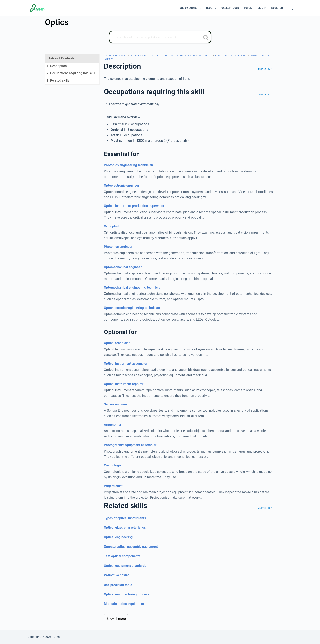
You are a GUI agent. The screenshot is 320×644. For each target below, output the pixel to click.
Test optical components (122, 556)
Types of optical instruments (125, 518)
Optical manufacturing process (126, 594)
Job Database (191, 8)
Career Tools (230, 8)
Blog (212, 8)
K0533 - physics (260, 55)
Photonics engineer (118, 247)
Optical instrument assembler (126, 364)
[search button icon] (206, 38)
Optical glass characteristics (125, 527)
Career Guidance (114, 55)
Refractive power (116, 575)
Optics (109, 59)
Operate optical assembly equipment (131, 547)
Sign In (262, 8)
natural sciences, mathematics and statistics (180, 55)
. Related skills (58, 81)
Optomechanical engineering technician (133, 287)
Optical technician (117, 343)
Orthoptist (111, 226)
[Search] (291, 8)
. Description (57, 66)
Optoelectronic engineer (121, 185)
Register (277, 8)
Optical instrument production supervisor (134, 206)
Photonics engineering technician (128, 165)
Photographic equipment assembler (130, 445)
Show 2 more (116, 619)
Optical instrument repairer (124, 384)
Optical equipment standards (125, 566)
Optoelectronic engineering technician (132, 308)
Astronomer (113, 425)
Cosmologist (113, 465)
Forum (248, 8)
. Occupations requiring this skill (71, 73)
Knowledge (138, 55)
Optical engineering (118, 537)
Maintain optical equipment (124, 604)
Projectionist (113, 486)
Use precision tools (118, 585)
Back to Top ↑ (265, 69)
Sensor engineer (116, 404)
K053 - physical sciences (230, 55)
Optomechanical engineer (123, 267)
